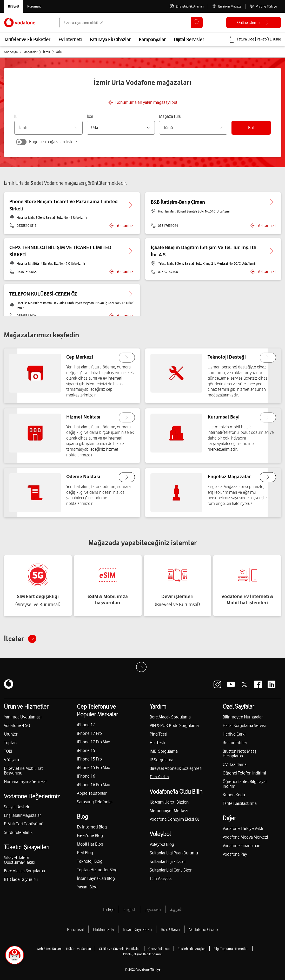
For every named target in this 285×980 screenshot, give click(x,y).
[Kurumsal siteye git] (34, 6)
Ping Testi (158, 734)
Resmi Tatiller (235, 743)
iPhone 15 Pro (89, 759)
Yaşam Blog (87, 887)
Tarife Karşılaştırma (240, 803)
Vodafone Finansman (241, 846)
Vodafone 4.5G (17, 725)
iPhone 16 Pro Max (93, 785)
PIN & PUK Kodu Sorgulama (174, 725)
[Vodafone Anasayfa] (20, 23)
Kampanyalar (152, 39)
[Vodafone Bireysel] (14, 6)
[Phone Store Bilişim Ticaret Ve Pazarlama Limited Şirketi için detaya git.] (130, 205)
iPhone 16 (86, 776)
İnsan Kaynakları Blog (96, 878)
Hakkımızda (103, 929)
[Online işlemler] (254, 23)
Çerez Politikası (159, 949)
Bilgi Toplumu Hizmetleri (231, 949)
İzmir (47, 52)
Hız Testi (157, 743)
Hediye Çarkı (234, 734)
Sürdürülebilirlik (18, 832)
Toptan (10, 743)
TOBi (8, 751)
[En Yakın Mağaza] (227, 6)
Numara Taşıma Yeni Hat (25, 782)
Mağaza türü (170, 116)
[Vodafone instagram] (217, 684)
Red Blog (85, 853)
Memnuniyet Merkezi (169, 811)
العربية (176, 909)
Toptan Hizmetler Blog (97, 870)
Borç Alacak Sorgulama (24, 871)
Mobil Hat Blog (90, 844)
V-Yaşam (11, 760)
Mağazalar (30, 52)
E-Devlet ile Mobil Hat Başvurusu (23, 771)
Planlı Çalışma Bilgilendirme (142, 954)
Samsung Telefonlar (95, 802)
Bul (251, 128)
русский (153, 909)
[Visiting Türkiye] (263, 6)
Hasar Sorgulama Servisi (244, 725)
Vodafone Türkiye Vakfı (243, 828)
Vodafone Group (204, 929)
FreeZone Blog (90, 835)
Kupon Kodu (234, 795)
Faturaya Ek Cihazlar (110, 39)
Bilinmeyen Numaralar (243, 717)
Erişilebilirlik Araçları (192, 949)
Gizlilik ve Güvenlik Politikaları (120, 949)
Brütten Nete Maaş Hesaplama (240, 753)
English (130, 909)
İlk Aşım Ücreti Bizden (169, 802)
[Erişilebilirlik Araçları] (187, 6)
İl (15, 116)
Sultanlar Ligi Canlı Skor (171, 870)
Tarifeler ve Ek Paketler (27, 39)
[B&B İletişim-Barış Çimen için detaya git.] (271, 202)
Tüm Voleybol (161, 879)
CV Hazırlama (235, 764)
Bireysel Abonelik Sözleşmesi (176, 768)
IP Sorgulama (161, 760)
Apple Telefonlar (92, 793)
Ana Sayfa (11, 52)
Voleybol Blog (162, 844)
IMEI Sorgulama (164, 751)
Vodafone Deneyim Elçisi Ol (174, 819)
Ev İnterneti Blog (92, 827)
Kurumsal (75, 929)
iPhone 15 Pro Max (93, 767)
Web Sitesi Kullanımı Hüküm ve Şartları (64, 949)
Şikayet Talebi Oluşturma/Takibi (20, 860)
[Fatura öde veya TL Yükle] (255, 39)
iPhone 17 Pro (89, 733)
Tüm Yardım (159, 777)
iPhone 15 (86, 750)
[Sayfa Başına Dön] (143, 668)
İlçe (90, 116)
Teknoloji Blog (90, 861)
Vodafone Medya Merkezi (245, 837)
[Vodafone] (9, 684)
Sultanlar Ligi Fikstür (168, 861)
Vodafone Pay (235, 854)
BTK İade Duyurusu (21, 879)
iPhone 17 (86, 725)
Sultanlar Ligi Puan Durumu (174, 853)
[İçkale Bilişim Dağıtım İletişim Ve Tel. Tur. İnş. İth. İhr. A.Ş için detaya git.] (271, 251)
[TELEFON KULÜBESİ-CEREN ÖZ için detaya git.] (130, 294)
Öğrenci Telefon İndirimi (244, 773)
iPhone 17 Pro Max (93, 742)
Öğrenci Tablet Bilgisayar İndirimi (245, 784)
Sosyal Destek (16, 807)
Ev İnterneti (70, 39)
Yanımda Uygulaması (23, 717)
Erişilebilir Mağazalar (22, 815)
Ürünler (11, 734)
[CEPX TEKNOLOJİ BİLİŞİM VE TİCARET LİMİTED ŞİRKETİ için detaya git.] (130, 251)
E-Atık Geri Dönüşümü (24, 824)
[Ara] (197, 23)
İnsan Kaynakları (137, 929)
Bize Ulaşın (170, 929)
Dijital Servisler (189, 39)
